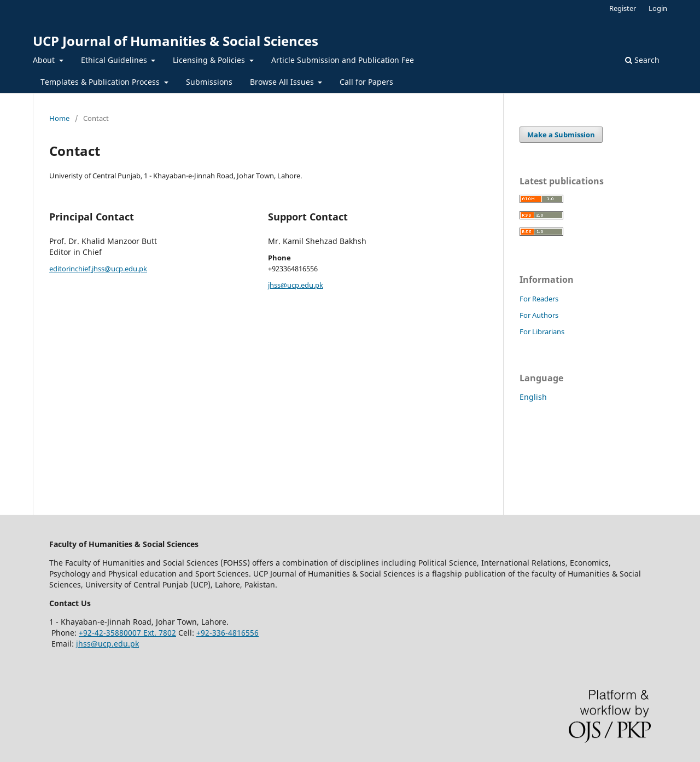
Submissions (209, 82)
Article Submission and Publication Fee (343, 60)
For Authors (539, 315)
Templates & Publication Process (101, 82)
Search (642, 60)
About (45, 60)
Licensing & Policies (210, 60)
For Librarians (542, 331)
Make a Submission (561, 135)
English (533, 397)
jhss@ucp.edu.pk (296, 285)
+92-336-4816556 (227, 633)
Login (658, 8)
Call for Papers (366, 82)
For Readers (539, 299)
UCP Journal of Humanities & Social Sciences (176, 41)
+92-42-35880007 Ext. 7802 (127, 633)
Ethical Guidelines (115, 60)
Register (623, 8)
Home (59, 118)
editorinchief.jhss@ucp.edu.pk (98, 269)
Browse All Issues (283, 82)
